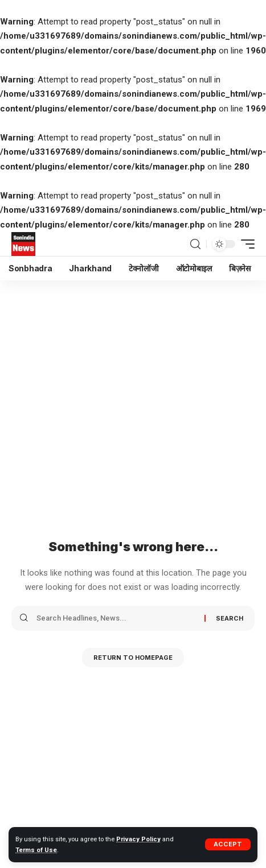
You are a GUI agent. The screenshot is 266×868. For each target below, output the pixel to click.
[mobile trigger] (245, 244)
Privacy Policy (138, 839)
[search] (195, 244)
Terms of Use (36, 850)
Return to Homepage (133, 658)
